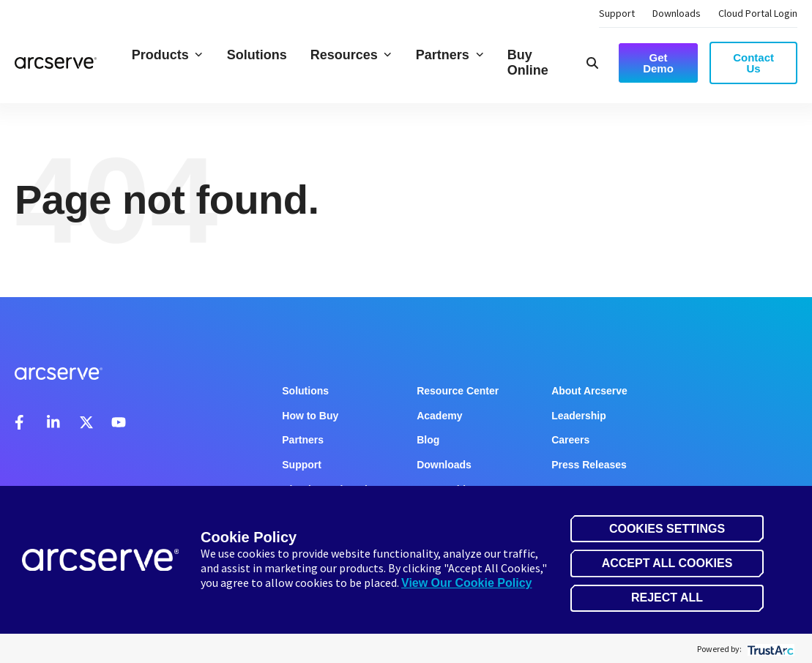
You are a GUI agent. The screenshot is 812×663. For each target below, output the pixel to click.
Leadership (579, 416)
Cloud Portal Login (758, 13)
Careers (570, 440)
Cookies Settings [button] (667, 529)
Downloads (677, 13)
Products (168, 55)
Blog (428, 440)
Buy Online (528, 63)
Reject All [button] (667, 598)
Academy (439, 416)
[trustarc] (769, 649)
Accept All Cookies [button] (667, 563)
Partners (450, 55)
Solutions (257, 55)
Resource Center (458, 391)
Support (617, 13)
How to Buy (310, 416)
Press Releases (589, 465)
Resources (351, 55)
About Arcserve (589, 391)
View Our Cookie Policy (466, 583)
